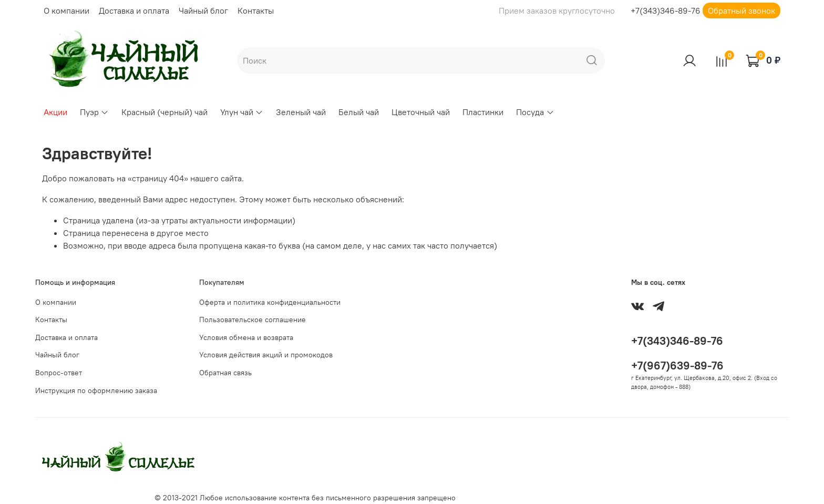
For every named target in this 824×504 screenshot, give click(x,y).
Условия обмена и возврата (246, 337)
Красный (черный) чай (164, 112)
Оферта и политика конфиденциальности (270, 302)
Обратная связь (225, 373)
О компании (66, 11)
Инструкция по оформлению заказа (96, 390)
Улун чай (242, 112)
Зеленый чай (301, 112)
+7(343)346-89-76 (666, 11)
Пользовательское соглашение (253, 320)
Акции (55, 112)
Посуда (535, 112)
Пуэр (94, 112)
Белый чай (359, 112)
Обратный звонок (741, 11)
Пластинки (483, 112)
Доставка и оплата (134, 11)
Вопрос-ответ (59, 373)
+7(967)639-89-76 (677, 366)
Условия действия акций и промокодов (266, 355)
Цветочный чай (421, 112)
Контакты (256, 11)
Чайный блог (203, 11)
